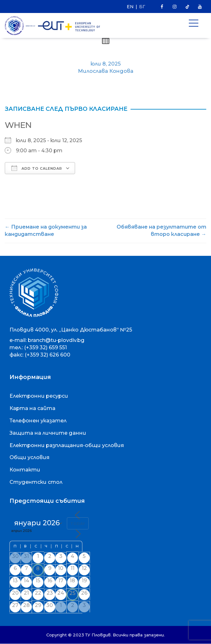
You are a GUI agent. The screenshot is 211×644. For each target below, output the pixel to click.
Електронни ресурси (39, 396)
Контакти (25, 470)
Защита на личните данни (48, 433)
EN (130, 7)
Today (78, 524)
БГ (142, 7)
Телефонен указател (38, 421)
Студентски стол (36, 482)
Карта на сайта (32, 408)
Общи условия (29, 457)
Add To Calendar (37, 168)
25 (73, 593)
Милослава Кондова (106, 71)
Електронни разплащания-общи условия (67, 445)
